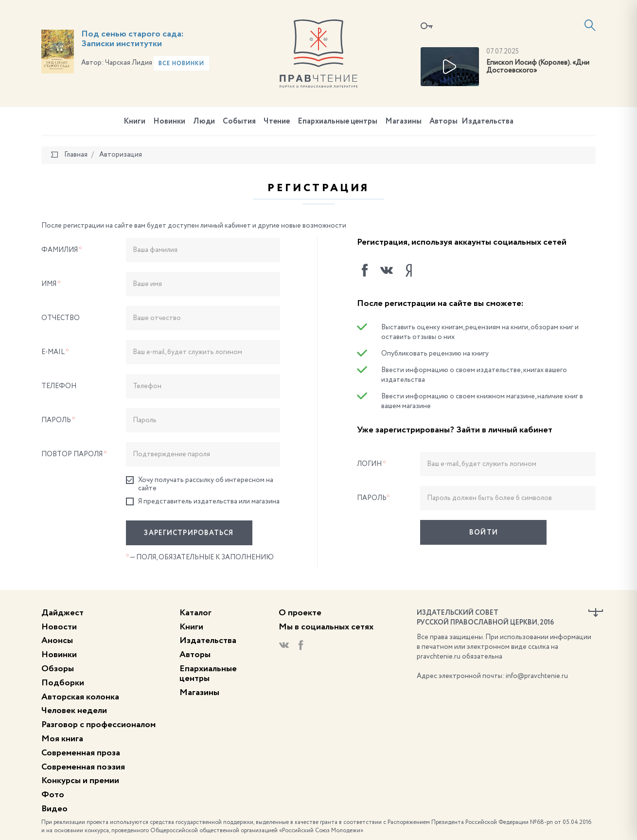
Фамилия (62, 250)
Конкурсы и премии (80, 781)
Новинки (169, 122)
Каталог (195, 613)
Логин (372, 464)
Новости (59, 627)
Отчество (61, 318)
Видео (54, 809)
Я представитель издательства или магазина (203, 502)
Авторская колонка (80, 697)
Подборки (63, 683)
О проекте (300, 613)
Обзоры (58, 669)
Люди (204, 122)
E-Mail (55, 352)
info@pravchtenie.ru (537, 676)
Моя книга (62, 739)
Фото (53, 795)
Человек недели (74, 711)
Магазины (403, 122)
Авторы (443, 122)
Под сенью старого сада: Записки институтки (133, 39)
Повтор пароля (74, 454)
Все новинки (181, 64)
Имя (51, 284)
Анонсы (57, 641)
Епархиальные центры (337, 122)
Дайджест (62, 613)
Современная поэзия (83, 767)
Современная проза (81, 753)
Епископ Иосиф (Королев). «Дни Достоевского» (538, 67)
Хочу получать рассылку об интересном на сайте (200, 484)
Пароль (58, 420)
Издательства (487, 122)
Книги (134, 122)
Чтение (277, 122)
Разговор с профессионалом (98, 725)
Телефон (59, 386)
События (239, 122)
